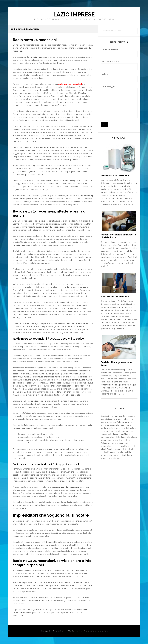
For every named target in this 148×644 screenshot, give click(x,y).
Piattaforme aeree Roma (115, 297)
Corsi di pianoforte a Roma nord (96, 631)
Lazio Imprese (74, 14)
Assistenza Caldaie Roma (115, 176)
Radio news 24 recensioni (38, 40)
